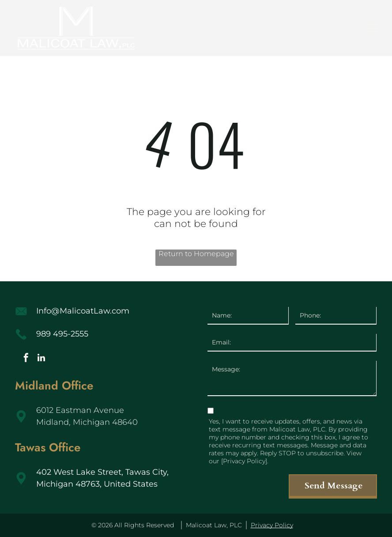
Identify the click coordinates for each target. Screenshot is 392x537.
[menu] (373, 28)
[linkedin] (41, 359)
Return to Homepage (196, 254)
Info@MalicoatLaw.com (83, 311)
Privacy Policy (272, 525)
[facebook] (26, 359)
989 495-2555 (62, 334)
